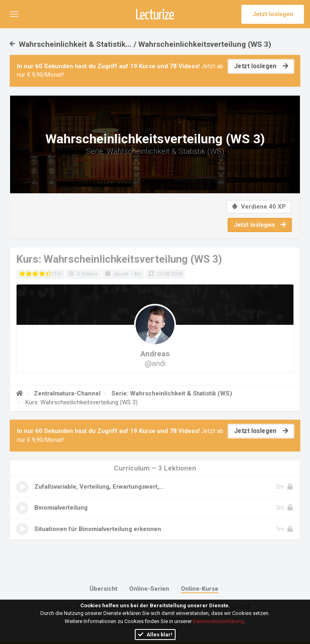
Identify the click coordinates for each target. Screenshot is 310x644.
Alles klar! (155, 635)
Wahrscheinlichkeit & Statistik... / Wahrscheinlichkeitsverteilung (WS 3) (140, 44)
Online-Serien (149, 589)
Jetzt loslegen (273, 14)
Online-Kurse (200, 589)
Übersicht (104, 589)
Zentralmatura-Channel (66, 393)
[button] (14, 14)
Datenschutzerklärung (219, 621)
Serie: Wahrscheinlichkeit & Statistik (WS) (171, 393)
